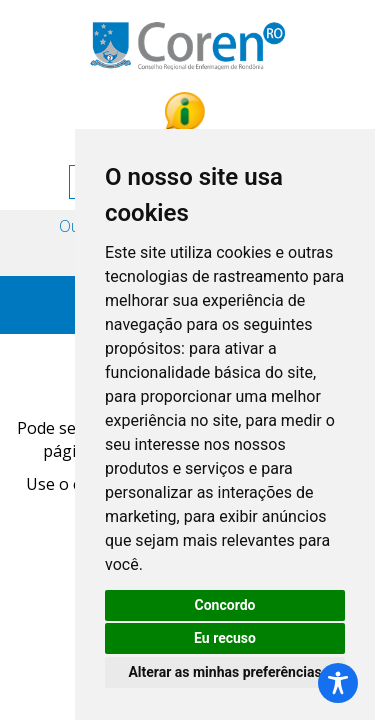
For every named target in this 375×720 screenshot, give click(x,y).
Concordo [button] (225, 605)
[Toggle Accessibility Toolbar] (338, 683)
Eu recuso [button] (225, 638)
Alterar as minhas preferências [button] (224, 672)
